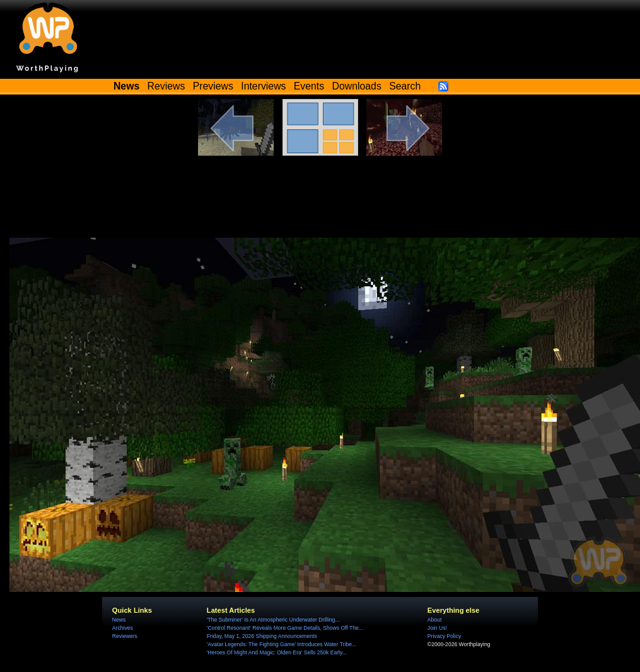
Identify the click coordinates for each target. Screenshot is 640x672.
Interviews (263, 86)
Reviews (166, 86)
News (119, 620)
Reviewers (125, 636)
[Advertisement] (320, 203)
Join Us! (437, 628)
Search (405, 86)
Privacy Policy (444, 636)
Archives (123, 628)
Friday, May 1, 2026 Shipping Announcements (262, 636)
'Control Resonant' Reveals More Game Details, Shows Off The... (285, 628)
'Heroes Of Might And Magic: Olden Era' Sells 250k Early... (277, 652)
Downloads (357, 86)
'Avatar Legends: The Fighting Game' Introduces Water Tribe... (282, 644)
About (434, 620)
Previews (213, 86)
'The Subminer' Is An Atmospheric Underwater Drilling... (273, 620)
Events (309, 86)
